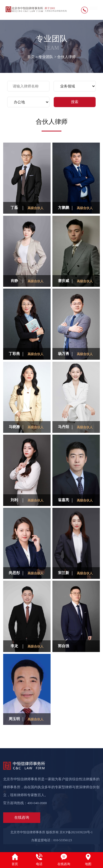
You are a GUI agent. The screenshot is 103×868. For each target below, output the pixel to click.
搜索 (75, 102)
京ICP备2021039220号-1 (76, 832)
